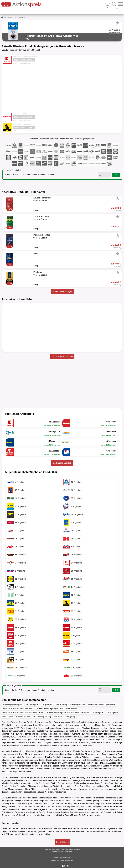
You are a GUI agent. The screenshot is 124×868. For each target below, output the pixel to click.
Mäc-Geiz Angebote (32, 705)
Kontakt (54, 860)
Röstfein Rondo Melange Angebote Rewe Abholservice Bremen (57, 709)
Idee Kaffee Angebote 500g (42, 717)
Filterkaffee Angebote (23, 717)
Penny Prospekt (47, 705)
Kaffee (92, 777)
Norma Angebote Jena (78, 705)
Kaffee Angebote (98, 713)
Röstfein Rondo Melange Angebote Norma (102, 705)
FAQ (58, 860)
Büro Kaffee (58, 717)
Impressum (56, 857)
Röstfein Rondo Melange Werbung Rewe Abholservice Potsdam (23, 713)
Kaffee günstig (70, 717)
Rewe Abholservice (19, 17)
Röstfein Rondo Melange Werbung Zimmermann (18, 709)
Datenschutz (67, 857)
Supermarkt (8, 17)
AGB (62, 857)
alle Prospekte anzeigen (62, 357)
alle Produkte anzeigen (62, 291)
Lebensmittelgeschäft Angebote (12, 705)
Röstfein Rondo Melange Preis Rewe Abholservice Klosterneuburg (68, 713)
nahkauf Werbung (61, 705)
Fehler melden (62, 842)
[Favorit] (118, 23)
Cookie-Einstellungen (67, 860)
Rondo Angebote (112, 713)
